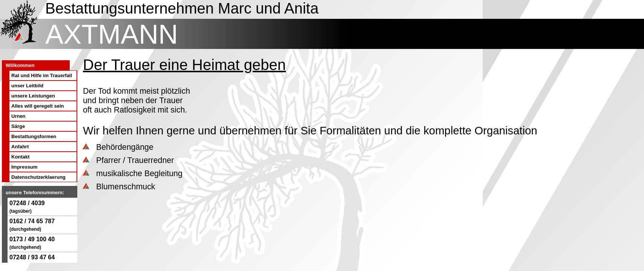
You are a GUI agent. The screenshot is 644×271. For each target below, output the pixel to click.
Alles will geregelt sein (38, 106)
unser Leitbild (27, 86)
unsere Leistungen (33, 96)
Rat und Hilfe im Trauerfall (42, 75)
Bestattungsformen (34, 136)
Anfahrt (20, 147)
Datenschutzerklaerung (38, 177)
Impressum (24, 167)
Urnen (18, 116)
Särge (18, 126)
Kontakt (20, 157)
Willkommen (20, 65)
